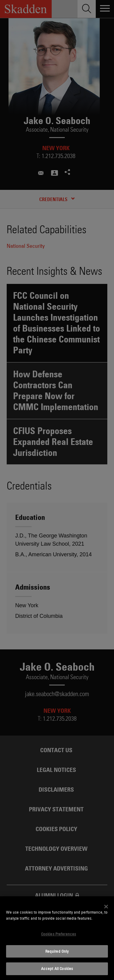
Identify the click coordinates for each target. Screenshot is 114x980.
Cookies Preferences (59, 934)
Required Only (57, 951)
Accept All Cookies (57, 968)
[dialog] (57, 938)
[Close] (106, 907)
